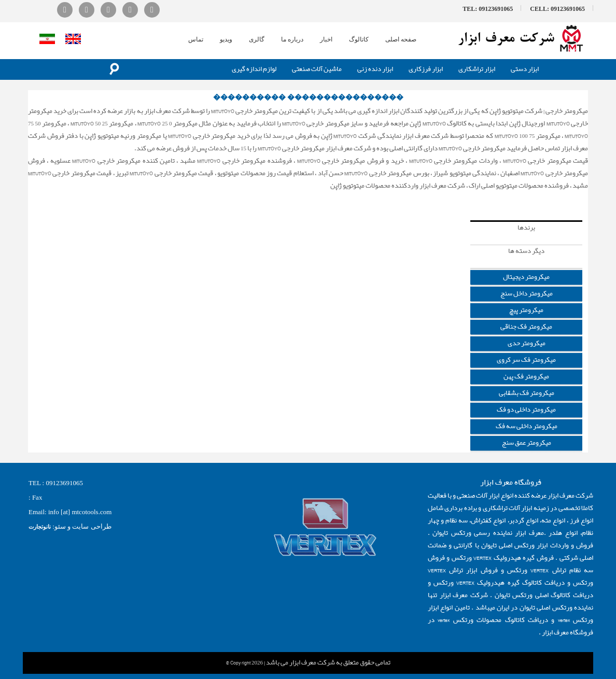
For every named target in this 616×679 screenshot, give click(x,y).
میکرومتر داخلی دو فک (526, 410)
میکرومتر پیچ (526, 310)
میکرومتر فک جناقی (526, 327)
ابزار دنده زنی (375, 69)
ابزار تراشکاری (477, 69)
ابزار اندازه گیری (567, 198)
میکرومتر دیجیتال (526, 277)
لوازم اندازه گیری (254, 69)
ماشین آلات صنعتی (317, 69)
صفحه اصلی (401, 39)
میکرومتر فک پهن (526, 377)
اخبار (326, 39)
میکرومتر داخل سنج (527, 294)
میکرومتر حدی (527, 343)
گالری (257, 39)
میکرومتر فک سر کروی (526, 360)
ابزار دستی (525, 69)
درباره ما (292, 39)
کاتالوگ (359, 39)
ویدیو (226, 39)
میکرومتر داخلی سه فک (527, 426)
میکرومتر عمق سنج (527, 443)
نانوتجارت (40, 527)
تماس (196, 39)
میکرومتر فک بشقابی (527, 393)
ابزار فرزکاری (426, 69)
